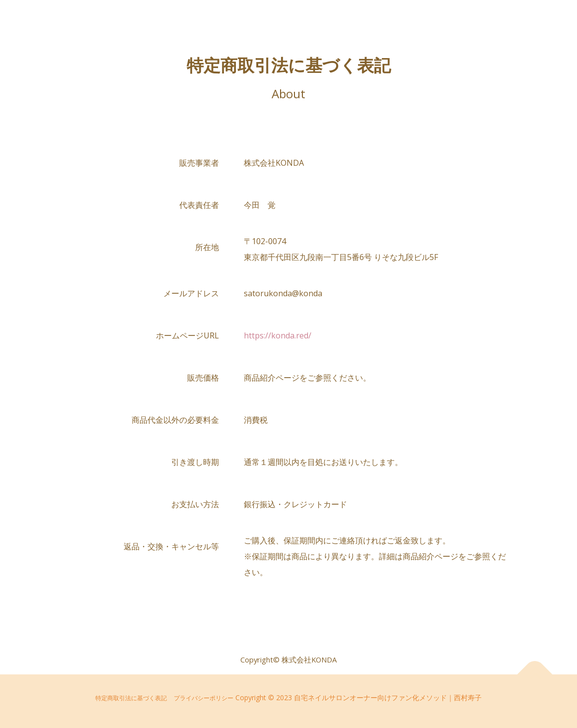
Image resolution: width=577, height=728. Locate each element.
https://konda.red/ (278, 335)
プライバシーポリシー (204, 698)
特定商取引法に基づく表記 (131, 698)
